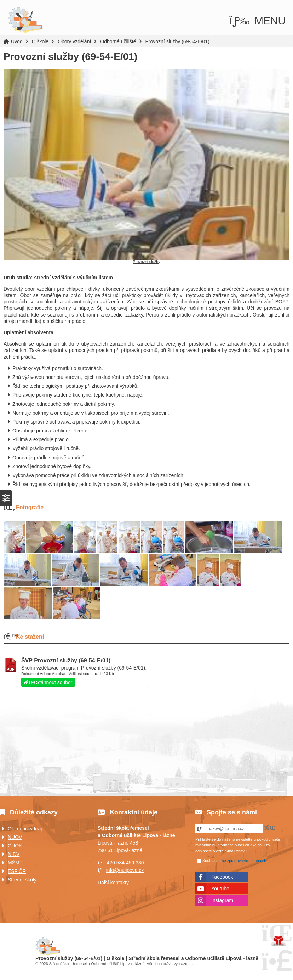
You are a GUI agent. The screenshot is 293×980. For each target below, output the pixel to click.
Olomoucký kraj (25, 829)
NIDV (14, 854)
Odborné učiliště (118, 41)
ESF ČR (17, 871)
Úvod (25, 20)
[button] (258, 21)
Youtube (220, 889)
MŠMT (15, 863)
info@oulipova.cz (125, 870)
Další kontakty (113, 883)
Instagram (222, 900)
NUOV (15, 837)
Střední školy (22, 880)
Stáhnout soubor (48, 682)
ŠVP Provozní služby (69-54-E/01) (66, 660)
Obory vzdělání (74, 41)
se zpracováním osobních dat (247, 861)
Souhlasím (212, 861)
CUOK (15, 846)
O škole (40, 41)
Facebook (222, 877)
